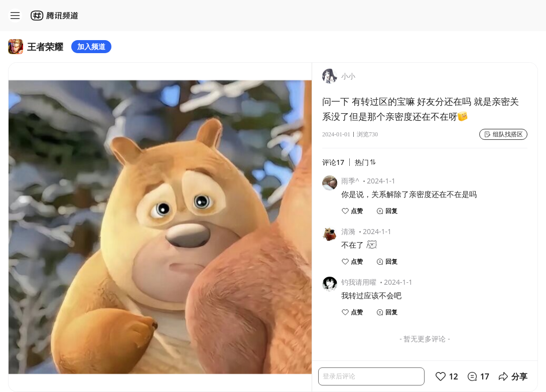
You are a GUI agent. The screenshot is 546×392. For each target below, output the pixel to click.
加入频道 (91, 46)
